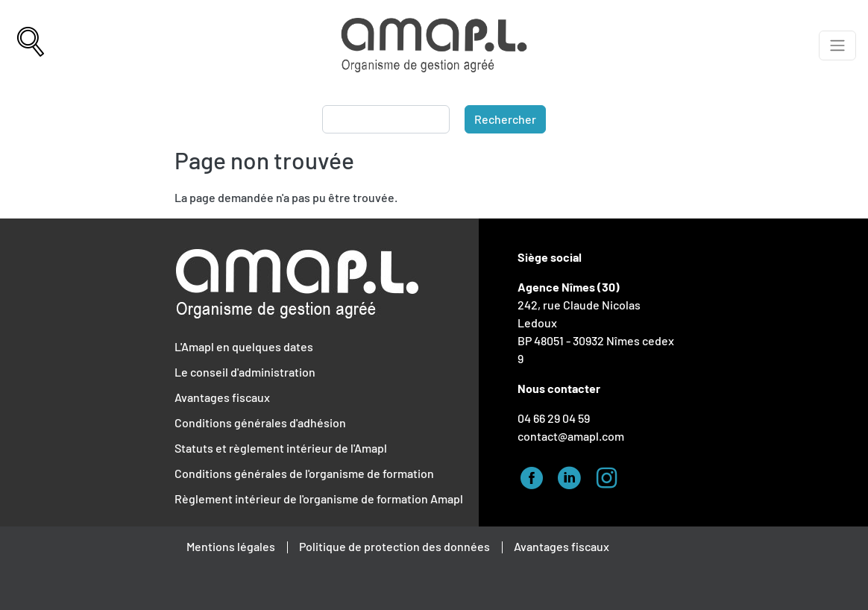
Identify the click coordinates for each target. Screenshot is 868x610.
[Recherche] (31, 45)
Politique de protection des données (394, 546)
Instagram (611, 476)
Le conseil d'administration (245, 372)
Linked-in (573, 476)
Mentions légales (231, 546)
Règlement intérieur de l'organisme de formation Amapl (319, 499)
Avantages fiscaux (222, 397)
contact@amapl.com (571, 436)
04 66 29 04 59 (554, 418)
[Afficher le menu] (837, 45)
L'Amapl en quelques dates (244, 346)
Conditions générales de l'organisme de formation (304, 473)
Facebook (536, 476)
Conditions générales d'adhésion (260, 422)
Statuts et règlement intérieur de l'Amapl (281, 448)
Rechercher (505, 119)
